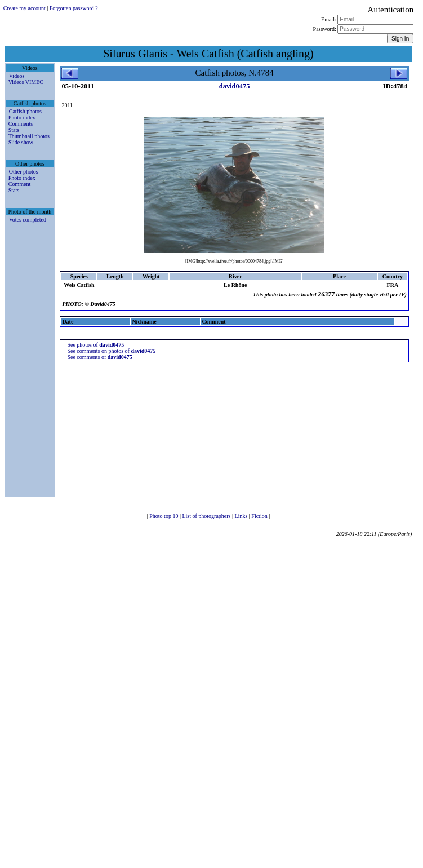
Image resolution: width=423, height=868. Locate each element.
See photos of (95, 345)
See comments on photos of (111, 351)
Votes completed (28, 220)
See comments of (99, 357)
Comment (19, 184)
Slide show (21, 142)
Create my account (25, 8)
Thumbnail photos (29, 136)
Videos (17, 76)
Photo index (22, 118)
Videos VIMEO (26, 82)
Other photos (24, 172)
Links (242, 516)
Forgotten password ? (74, 8)
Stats (14, 130)
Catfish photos (25, 111)
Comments (21, 124)
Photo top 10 (164, 516)
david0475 (235, 86)
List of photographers (207, 516)
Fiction (260, 516)
